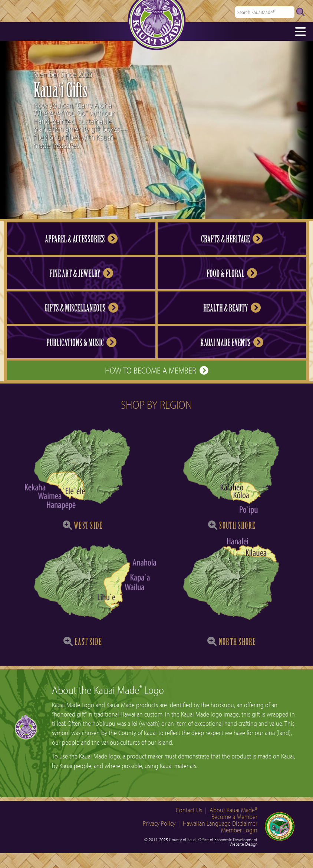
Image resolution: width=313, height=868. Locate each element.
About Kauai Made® (233, 810)
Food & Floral (232, 274)
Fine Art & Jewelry (81, 274)
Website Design (243, 844)
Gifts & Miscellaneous (81, 308)
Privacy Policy (159, 823)
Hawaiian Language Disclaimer (220, 823)
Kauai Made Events (232, 343)
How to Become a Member (156, 370)
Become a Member (234, 817)
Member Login (239, 830)
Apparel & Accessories (81, 239)
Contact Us (189, 810)
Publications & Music (81, 343)
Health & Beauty (232, 308)
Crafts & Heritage (232, 239)
